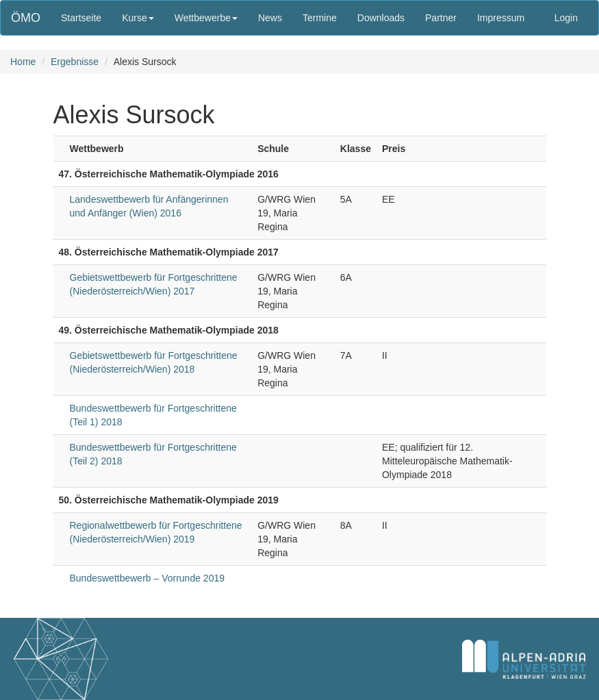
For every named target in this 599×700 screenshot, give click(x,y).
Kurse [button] (138, 18)
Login (566, 18)
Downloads (381, 18)
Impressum (501, 18)
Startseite (81, 18)
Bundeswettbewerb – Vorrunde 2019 (148, 578)
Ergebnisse (75, 62)
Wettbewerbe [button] (206, 18)
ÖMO (26, 18)
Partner (441, 18)
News (270, 18)
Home (23, 62)
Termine (320, 18)
